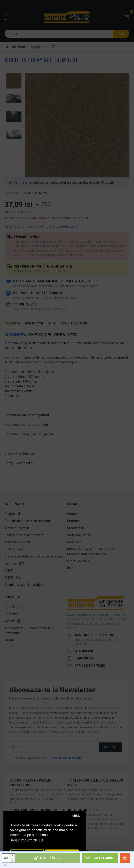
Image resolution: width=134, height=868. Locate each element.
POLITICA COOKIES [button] (27, 840)
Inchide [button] (75, 816)
